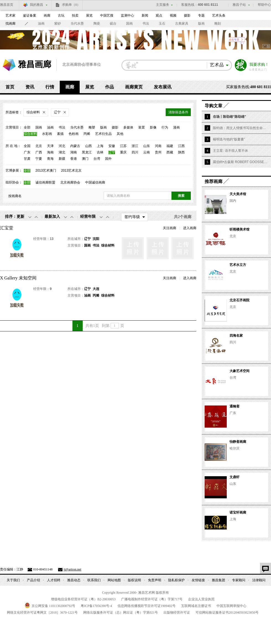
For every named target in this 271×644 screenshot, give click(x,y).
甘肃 (27, 159)
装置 (142, 128)
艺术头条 (219, 15)
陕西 (181, 152)
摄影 (187, 15)
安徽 (112, 146)
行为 (165, 128)
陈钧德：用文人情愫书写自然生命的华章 (241, 128)
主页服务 (163, 5)
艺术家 (11, 15)
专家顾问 (239, 580)
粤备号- (96, 606)
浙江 (135, 146)
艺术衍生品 (103, 134)
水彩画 (47, 134)
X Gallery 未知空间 (18, 278)
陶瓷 (97, 23)
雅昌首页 (7, 5)
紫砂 (58, 23)
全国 (27, 146)
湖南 (74, 152)
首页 (10, 87)
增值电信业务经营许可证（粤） (83, 599)
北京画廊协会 (70, 183)
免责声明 (155, 580)
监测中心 (127, 15)
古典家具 (182, 23)
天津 (50, 146)
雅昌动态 (74, 580)
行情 (50, 87)
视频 (173, 15)
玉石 (162, 23)
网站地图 (114, 580)
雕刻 (218, 23)
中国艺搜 (107, 15)
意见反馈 (265, 568)
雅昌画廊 (35, 64)
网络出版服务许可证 (121, 612)
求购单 (71, 5)
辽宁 (112, 152)
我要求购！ (259, 65)
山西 (88, 146)
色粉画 (74, 134)
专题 (201, 15)
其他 (120, 134)
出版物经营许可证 (177, 612)
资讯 (30, 87)
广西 (39, 152)
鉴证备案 (30, 15)
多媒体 (128, 128)
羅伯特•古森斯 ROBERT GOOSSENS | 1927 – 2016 (241, 162)
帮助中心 (264, 5)
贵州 (158, 152)
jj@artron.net (72, 569)
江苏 (123, 146)
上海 (100, 146)
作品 (110, 87)
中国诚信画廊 (95, 183)
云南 (147, 152)
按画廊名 (15, 196)
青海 (50, 159)
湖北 (62, 152)
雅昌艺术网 (9, 65)
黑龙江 (87, 152)
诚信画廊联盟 (45, 183)
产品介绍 (33, 580)
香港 (74, 159)
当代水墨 (77, 23)
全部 (27, 128)
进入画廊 (190, 228)
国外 (108, 159)
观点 (159, 15)
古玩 (61, 15)
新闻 (145, 15)
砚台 (113, 23)
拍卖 (75, 15)
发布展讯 (163, 87)
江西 (181, 146)
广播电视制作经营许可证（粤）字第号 (152, 599)
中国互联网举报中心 (231, 606)
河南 (158, 146)
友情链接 (198, 580)
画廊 (47, 15)
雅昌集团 (218, 580)
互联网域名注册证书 (196, 606)
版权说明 (134, 580)
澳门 (85, 159)
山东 (147, 146)
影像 (153, 128)
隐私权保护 (176, 580)
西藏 (170, 152)
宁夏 (39, 159)
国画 (129, 23)
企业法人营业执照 (201, 599)
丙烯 (87, 134)
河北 (62, 146)
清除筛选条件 (178, 112)
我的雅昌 (37, 5)
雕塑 (92, 128)
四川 (135, 152)
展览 (89, 15)
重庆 (123, 152)
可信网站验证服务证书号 (227, 612)
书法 (146, 23)
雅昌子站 (239, 5)
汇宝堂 (7, 228)
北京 (39, 146)
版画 (201, 23)
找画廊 (11, 23)
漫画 (176, 128)
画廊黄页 (134, 87)
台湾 (97, 159)
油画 (41, 23)
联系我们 (94, 580)
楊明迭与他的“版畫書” (229, 139)
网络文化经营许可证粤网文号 (42, 612)
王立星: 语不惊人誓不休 (230, 151)
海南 (50, 152)
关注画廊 (170, 228)
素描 (60, 134)
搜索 (241, 65)
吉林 (100, 152)
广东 (27, 152)
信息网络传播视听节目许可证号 (147, 606)
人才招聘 (54, 580)
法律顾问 (259, 580)
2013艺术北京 (71, 171)
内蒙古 (75, 146)
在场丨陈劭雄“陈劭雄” (230, 117)
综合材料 (30, 134)
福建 (170, 146)
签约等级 (132, 217)
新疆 (62, 159)
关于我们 (13, 580)
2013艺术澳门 (46, 171)
